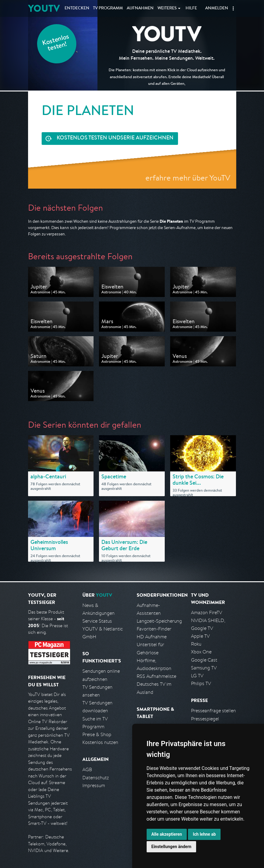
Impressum (94, 785)
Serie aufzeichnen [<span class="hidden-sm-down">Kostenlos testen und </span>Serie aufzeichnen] (115, 138)
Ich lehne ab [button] (204, 834)
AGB (87, 769)
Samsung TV (204, 668)
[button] (233, 8)
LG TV (197, 676)
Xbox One (201, 652)
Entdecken (77, 8)
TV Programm (108, 8)
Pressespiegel (205, 719)
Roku (196, 644)
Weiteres (167, 8)
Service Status (97, 621)
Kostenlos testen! (56, 43)
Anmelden (217, 8)
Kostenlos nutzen (100, 742)
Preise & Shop (97, 734)
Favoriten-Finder (154, 629)
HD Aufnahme (152, 637)
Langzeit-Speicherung (159, 621)
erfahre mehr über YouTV (188, 178)
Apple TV (200, 636)
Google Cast (204, 660)
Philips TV (201, 683)
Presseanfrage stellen (213, 711)
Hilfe (191, 8)
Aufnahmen (140, 8)
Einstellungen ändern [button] (172, 847)
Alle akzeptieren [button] (167, 834)
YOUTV (44, 8)
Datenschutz (96, 778)
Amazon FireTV (207, 613)
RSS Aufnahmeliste (156, 676)
